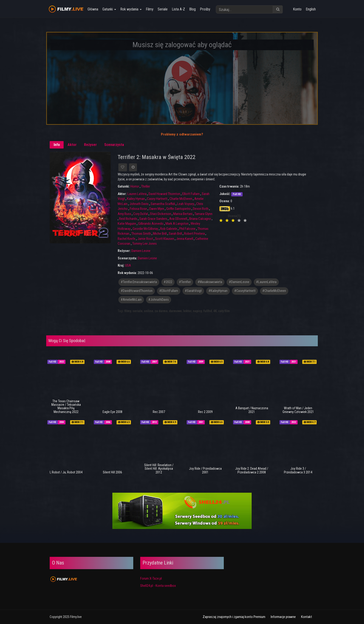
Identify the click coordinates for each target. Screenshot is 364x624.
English (311, 9)
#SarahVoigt (193, 291)
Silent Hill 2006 (112, 472)
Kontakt (307, 617)
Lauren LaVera (137, 194)
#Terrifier (185, 282)
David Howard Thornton (164, 194)
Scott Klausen (165, 239)
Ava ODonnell (178, 219)
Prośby (205, 9)
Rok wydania (130, 9)
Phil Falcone (187, 229)
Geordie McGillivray (145, 229)
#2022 (168, 282)
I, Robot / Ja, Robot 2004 (66, 472)
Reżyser (90, 145)
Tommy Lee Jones (145, 244)
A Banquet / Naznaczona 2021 (252, 410)
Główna (92, 9)
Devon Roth (201, 209)
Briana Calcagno (200, 219)
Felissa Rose (138, 209)
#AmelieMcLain (131, 300)
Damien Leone (141, 251)
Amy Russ (124, 214)
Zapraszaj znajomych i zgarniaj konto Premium (234, 617)
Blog (192, 9)
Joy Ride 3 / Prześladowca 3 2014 (298, 470)
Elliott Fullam (191, 194)
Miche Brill (160, 234)
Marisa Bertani (183, 214)
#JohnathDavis (159, 300)
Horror (135, 186)
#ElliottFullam (169, 291)
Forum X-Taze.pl (151, 578)
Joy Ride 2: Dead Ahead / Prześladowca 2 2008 (252, 470)
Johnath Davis (139, 204)
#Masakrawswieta (210, 282)
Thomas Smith (141, 234)
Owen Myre (157, 209)
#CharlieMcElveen (274, 291)
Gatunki (109, 9)
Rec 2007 (159, 412)
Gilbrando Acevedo (151, 224)
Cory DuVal (141, 214)
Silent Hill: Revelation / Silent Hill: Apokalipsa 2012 (159, 469)
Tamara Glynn (203, 214)
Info (57, 145)
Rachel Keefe (127, 239)
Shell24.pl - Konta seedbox (158, 586)
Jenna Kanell (185, 239)
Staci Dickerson (161, 214)
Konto (297, 9)
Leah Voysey (186, 204)
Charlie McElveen (181, 199)
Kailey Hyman (136, 199)
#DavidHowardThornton (137, 291)
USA (128, 265)
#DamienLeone (239, 282)
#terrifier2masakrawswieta (139, 282)
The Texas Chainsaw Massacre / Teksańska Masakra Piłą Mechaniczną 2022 (66, 406)
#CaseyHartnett (245, 291)
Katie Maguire (127, 224)
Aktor (72, 145)
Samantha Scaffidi (163, 204)
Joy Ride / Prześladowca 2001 (205, 470)
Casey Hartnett (157, 199)
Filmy (149, 9)
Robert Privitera (194, 234)
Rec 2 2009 (205, 412)
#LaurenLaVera (266, 282)
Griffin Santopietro (179, 209)
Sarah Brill (175, 234)
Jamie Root (145, 239)
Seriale (162, 9)
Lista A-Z (178, 9)
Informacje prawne (283, 617)
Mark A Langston (177, 224)
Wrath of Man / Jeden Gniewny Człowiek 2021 (298, 410)
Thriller (146, 186)
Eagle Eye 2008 (112, 412)
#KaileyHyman (218, 291)
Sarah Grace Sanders (153, 219)
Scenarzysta (114, 145)
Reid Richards (128, 219)
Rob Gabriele (169, 229)
